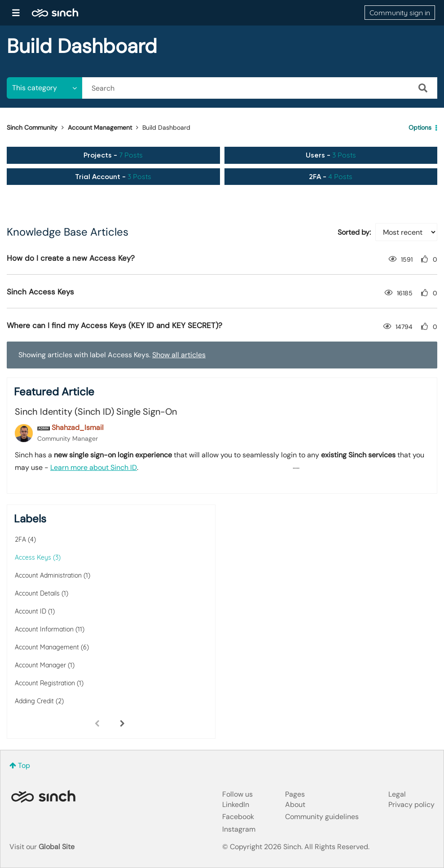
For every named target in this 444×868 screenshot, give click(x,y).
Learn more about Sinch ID (94, 467)
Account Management (100, 127)
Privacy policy (411, 804)
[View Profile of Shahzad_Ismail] (78, 427)
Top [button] (24, 765)
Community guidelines (322, 817)
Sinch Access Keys (40, 292)
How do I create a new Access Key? (71, 258)
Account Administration (48, 575)
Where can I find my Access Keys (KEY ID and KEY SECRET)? (114, 325)
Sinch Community (55, 13)
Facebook (238, 817)
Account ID (31, 611)
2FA (20, 539)
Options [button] (420, 127)
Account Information (44, 629)
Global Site (57, 847)
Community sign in (400, 13)
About (295, 804)
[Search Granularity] (44, 88)
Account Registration (45, 683)
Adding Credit (34, 701)
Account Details (37, 593)
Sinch (43, 796)
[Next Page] (122, 723)
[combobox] (260, 88)
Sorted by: (354, 232)
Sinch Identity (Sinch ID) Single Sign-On (96, 412)
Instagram (239, 829)
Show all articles (179, 355)
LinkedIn (236, 804)
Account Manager (40, 665)
